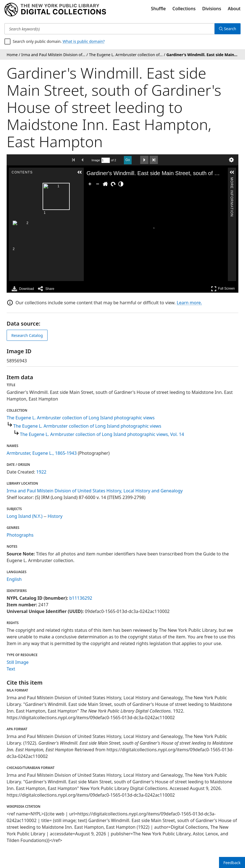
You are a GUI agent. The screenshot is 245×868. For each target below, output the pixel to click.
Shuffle (158, 9)
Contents (62, 180)
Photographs (20, 535)
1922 (41, 472)
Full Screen (223, 289)
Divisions (212, 9)
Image (96, 160)
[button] (62, 172)
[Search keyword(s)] (110, 29)
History (55, 516)
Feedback (232, 863)
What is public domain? (84, 41)
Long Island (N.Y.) (25, 516)
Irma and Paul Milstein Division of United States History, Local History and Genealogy (95, 491)
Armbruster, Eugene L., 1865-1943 (42, 453)
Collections (184, 9)
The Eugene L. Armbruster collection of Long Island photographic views (81, 418)
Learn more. (189, 303)
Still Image (18, 662)
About (234, 9)
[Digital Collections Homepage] (55, 10)
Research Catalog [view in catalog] (27, 335)
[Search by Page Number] (106, 160)
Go (128, 160)
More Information (232, 180)
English (14, 579)
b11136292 (81, 598)
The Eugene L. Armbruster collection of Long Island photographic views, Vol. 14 (102, 434)
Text (11, 669)
